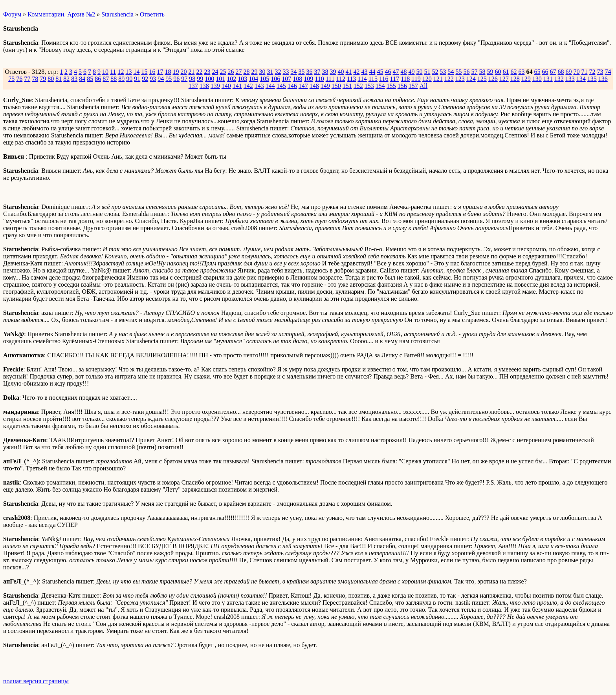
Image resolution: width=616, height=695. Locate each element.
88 (114, 79)
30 (262, 72)
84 (82, 79)
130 (537, 79)
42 (356, 72)
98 (192, 79)
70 (576, 72)
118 (405, 79)
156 (402, 86)
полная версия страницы (36, 681)
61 (506, 72)
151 (347, 86)
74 (608, 72)
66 (545, 72)
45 (380, 72)
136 (603, 79)
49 (411, 72)
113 (351, 79)
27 (238, 72)
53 (443, 72)
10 (105, 72)
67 (553, 72)
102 (231, 79)
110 (319, 79)
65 (537, 72)
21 (191, 72)
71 (584, 72)
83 (74, 79)
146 (292, 86)
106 (275, 79)
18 (168, 72)
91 (137, 79)
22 (199, 72)
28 (246, 72)
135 (592, 79)
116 (384, 79)
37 (317, 72)
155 (391, 86)
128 (515, 79)
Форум (12, 14)
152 (358, 86)
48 (403, 72)
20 (183, 72)
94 (161, 79)
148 (314, 86)
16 (152, 72)
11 (113, 72)
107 (286, 79)
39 (333, 72)
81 (59, 79)
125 (482, 79)
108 (297, 79)
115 (373, 79)
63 (521, 72)
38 (325, 72)
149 (325, 86)
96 (176, 79)
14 (136, 72)
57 (474, 72)
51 (427, 72)
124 (471, 79)
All (423, 86)
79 (43, 79)
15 (144, 72)
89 (121, 79)
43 (364, 72)
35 (301, 72)
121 (438, 79)
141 (237, 86)
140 (226, 86)
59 (490, 72)
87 (106, 79)
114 (362, 79)
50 (419, 72)
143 (259, 86)
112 (340, 79)
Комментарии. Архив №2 (61, 14)
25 (223, 72)
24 (215, 72)
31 (270, 72)
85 (90, 79)
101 (220, 79)
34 (293, 72)
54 (451, 72)
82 (66, 79)
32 (278, 72)
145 (281, 86)
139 (215, 86)
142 (248, 86)
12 (121, 72)
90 (129, 79)
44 (372, 72)
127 (504, 79)
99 (200, 79)
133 (570, 79)
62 (513, 72)
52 (435, 72)
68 (561, 72)
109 (308, 79)
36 (309, 72)
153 (369, 86)
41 (348, 72)
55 (458, 72)
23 (207, 72)
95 (169, 79)
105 (264, 79)
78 (35, 79)
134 (581, 79)
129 (526, 79)
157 (413, 86)
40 (341, 72)
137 (193, 86)
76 (19, 79)
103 (242, 79)
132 (559, 79)
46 (388, 72)
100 (209, 79)
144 (270, 86)
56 (466, 72)
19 (176, 72)
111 (330, 79)
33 (286, 72)
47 (396, 72)
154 (380, 86)
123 (460, 79)
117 (395, 79)
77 (27, 79)
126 (493, 79)
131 (548, 79)
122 (449, 79)
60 (498, 72)
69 (568, 72)
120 (427, 79)
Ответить (152, 14)
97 (184, 79)
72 (592, 72)
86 (98, 79)
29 (254, 72)
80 (51, 79)
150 (336, 86)
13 (128, 72)
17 (160, 72)
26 (231, 72)
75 (11, 79)
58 (482, 72)
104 (253, 79)
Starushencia (117, 14)
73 (600, 72)
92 (145, 79)
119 (416, 79)
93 (153, 79)
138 (204, 86)
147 (303, 86)
